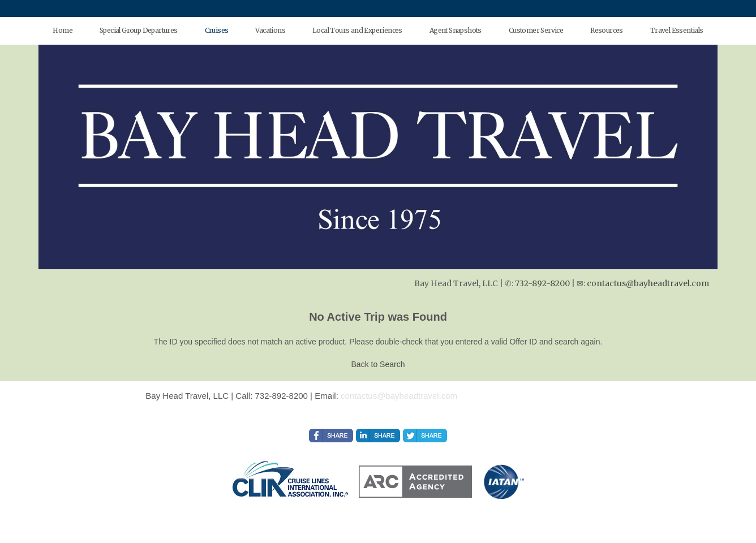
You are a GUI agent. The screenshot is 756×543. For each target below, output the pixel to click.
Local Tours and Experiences (357, 30)
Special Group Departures (139, 30)
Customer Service (536, 30)
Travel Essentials (677, 30)
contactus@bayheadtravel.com (648, 283)
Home (63, 30)
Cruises (217, 30)
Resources (607, 30)
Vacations (270, 30)
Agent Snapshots (456, 30)
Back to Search (378, 364)
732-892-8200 (542, 283)
